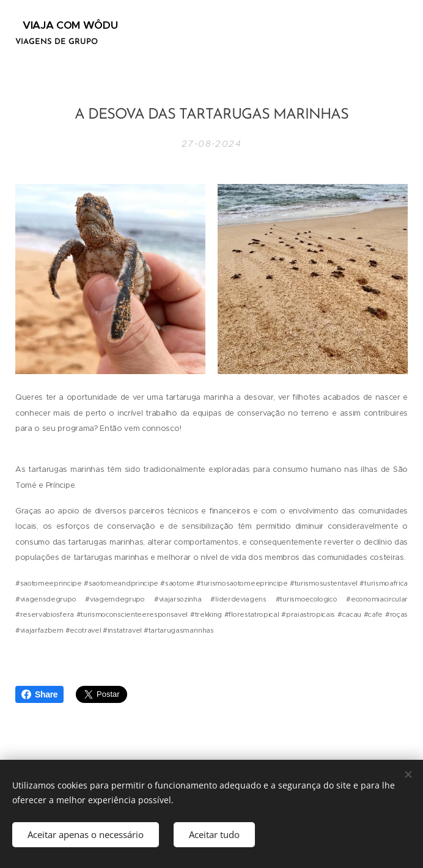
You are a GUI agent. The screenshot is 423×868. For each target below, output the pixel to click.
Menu (384, 35)
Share (39, 694)
